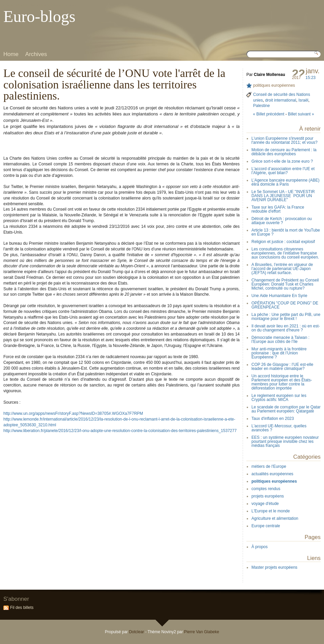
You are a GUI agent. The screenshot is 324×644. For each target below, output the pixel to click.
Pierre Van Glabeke (201, 632)
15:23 (310, 78)
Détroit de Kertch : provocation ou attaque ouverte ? (282, 221)
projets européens (268, 496)
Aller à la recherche (66, 5)
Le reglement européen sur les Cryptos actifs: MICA (279, 398)
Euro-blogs (39, 16)
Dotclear (137, 632)
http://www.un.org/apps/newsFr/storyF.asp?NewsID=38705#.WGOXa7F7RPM (73, 413)
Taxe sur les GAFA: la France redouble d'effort (278, 209)
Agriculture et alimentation (275, 518)
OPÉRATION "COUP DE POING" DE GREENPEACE (285, 305)
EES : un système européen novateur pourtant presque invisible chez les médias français (285, 441)
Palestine (261, 106)
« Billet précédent (269, 114)
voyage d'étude (265, 504)
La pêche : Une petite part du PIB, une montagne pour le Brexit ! (286, 317)
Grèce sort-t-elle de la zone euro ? (282, 161)
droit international (280, 100)
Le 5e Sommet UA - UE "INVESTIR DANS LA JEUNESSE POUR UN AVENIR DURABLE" (283, 196)
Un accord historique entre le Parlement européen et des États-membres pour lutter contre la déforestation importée (282, 382)
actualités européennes (272, 474)
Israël (303, 100)
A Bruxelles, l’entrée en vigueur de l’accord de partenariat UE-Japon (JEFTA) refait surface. (282, 269)
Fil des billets (22, 608)
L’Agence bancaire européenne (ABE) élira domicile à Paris (285, 182)
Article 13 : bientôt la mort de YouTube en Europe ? (286, 232)
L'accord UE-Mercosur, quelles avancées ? (279, 428)
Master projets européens (274, 567)
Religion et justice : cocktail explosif (283, 242)
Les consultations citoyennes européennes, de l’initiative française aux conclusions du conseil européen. (285, 253)
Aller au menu (39, 5)
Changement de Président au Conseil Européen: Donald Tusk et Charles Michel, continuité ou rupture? (285, 284)
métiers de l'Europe (269, 466)
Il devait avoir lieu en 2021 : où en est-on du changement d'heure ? (286, 328)
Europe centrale (266, 526)
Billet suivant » (301, 114)
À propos (260, 547)
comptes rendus (266, 489)
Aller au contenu (15, 5)
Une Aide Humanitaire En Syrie (279, 296)
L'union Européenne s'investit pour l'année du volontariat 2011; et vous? (285, 140)
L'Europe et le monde (271, 511)
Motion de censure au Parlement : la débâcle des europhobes (284, 152)
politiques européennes (274, 85)
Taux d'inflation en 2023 (273, 419)
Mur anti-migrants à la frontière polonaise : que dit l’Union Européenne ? (279, 353)
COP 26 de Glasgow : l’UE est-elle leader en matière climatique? (282, 367)
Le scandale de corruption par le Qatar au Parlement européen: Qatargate (286, 409)
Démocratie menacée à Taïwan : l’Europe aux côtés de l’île (280, 340)
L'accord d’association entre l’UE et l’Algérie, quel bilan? (283, 171)
